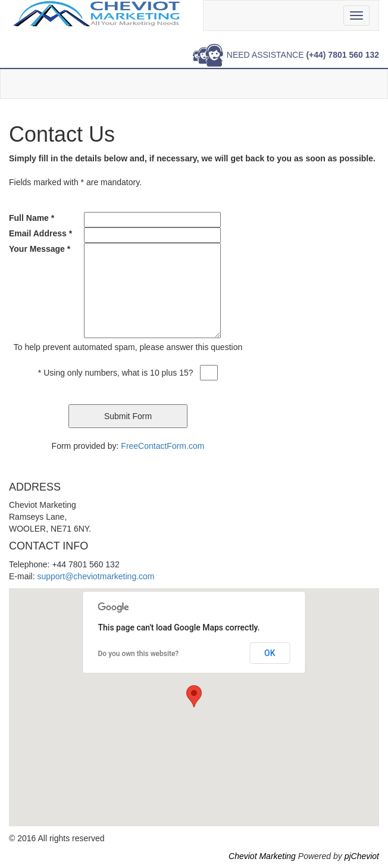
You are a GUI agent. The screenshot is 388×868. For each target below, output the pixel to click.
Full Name (32, 218)
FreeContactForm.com (162, 446)
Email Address (40, 233)
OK (270, 653)
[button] (194, 696)
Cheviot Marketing (262, 856)
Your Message (40, 249)
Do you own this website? (139, 654)
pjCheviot (362, 856)
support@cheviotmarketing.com (96, 576)
